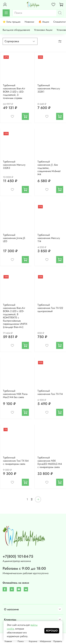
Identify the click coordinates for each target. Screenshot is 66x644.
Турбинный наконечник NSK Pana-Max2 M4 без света (15, 394)
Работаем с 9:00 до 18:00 (24, 568)
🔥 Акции (44, 22)
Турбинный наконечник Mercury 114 (49, 238)
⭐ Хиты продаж (12, 22)
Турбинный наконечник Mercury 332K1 (49, 88)
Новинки (29, 22)
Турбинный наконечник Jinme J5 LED (14, 238)
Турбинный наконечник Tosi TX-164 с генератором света (16, 461)
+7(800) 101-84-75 (18, 556)
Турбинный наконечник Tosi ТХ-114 (50, 392)
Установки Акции (43, 30)
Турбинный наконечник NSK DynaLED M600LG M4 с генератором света (50, 462)
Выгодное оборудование (16, 30)
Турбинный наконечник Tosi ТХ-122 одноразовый (50, 308)
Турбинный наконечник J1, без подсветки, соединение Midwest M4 (49, 168)
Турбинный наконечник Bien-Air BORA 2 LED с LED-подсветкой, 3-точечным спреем (14, 92)
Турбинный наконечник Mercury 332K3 (14, 165)
